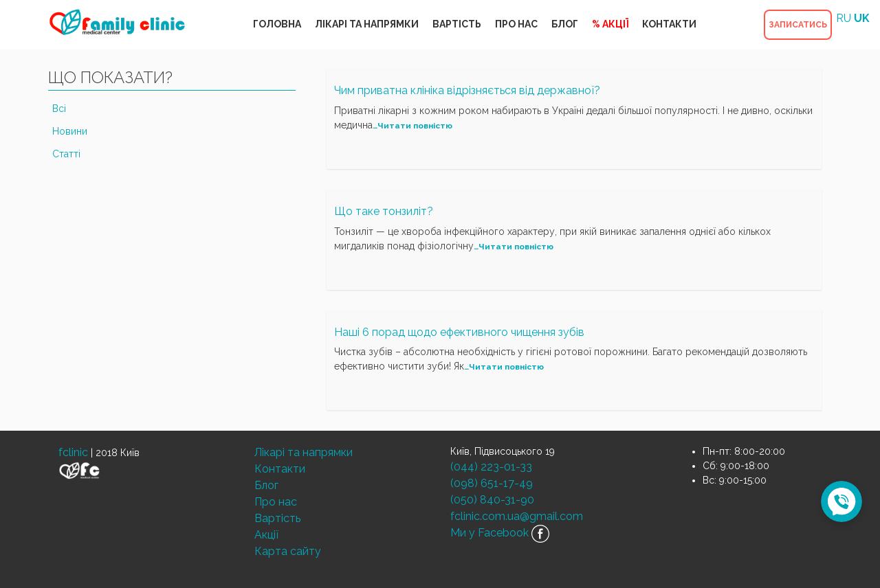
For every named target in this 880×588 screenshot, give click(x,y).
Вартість (277, 518)
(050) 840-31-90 (492, 500)
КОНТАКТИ (669, 24)
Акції (266, 535)
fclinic (73, 452)
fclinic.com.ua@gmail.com (517, 516)
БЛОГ (565, 24)
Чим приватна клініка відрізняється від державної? (467, 90)
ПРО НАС (516, 24)
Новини (70, 131)
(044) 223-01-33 (491, 467)
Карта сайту (288, 551)
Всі (59, 109)
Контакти (280, 469)
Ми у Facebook (500, 534)
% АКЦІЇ (610, 24)
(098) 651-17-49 (492, 483)
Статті (66, 154)
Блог (266, 485)
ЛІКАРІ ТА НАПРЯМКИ (367, 24)
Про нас (276, 502)
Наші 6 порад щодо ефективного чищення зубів (459, 332)
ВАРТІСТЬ (457, 24)
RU (844, 18)
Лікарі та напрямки (304, 452)
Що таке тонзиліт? (384, 211)
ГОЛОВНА (277, 24)
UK (862, 18)
